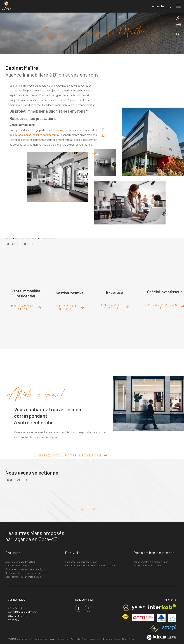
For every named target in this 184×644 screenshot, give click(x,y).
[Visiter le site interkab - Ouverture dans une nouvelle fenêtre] (162, 607)
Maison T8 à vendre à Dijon (147, 565)
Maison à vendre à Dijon (17, 565)
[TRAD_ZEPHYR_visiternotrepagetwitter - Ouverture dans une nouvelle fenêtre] (89, 608)
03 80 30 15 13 (15, 608)
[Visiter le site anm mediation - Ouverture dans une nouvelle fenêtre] (143, 618)
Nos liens (108, 639)
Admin (100, 639)
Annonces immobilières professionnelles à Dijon (90, 565)
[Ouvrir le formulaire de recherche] (160, 6)
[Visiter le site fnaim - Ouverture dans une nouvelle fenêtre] (125, 617)
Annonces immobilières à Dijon (81, 562)
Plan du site (75, 639)
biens (60, 130)
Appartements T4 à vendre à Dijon (151, 562)
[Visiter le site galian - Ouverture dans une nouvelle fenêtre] (139, 607)
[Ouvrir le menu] (178, 6)
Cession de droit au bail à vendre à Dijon (26, 573)
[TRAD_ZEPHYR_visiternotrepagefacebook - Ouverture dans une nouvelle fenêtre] (79, 608)
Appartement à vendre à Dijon (20, 562)
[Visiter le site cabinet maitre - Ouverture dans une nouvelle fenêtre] (126, 608)
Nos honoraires (62, 639)
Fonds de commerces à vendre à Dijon (25, 569)
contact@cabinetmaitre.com (23, 612)
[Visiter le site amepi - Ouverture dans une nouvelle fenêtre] (169, 627)
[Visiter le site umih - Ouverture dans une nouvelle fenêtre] (161, 618)
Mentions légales (89, 639)
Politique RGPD (120, 639)
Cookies (131, 639)
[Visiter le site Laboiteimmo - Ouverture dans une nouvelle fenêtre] (161, 638)
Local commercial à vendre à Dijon (23, 577)
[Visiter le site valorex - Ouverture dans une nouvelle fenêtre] (172, 618)
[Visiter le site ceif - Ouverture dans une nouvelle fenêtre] (155, 628)
